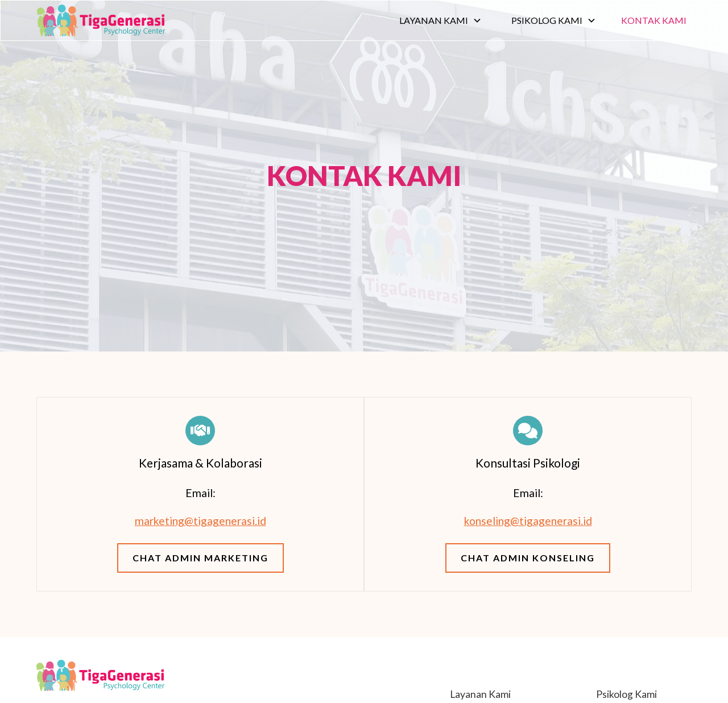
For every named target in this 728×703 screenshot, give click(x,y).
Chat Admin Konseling (528, 558)
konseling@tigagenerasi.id (528, 521)
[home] (101, 20)
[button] (440, 20)
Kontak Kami (654, 20)
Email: (200, 493)
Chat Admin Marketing (200, 558)
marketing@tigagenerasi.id (200, 521)
